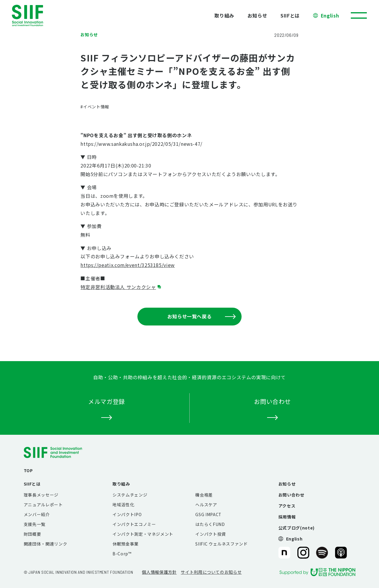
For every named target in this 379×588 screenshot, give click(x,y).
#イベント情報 (95, 107)
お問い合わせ (291, 495)
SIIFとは (290, 15)
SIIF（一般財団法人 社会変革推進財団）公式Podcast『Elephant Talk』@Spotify (322, 553)
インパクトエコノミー (134, 524)
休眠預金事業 (126, 544)
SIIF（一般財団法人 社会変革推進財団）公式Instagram (303, 553)
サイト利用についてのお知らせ (211, 572)
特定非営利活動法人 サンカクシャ (118, 287)
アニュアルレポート (43, 505)
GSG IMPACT (208, 514)
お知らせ (257, 15)
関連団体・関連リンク (45, 544)
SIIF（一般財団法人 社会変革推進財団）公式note (284, 553)
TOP (28, 470)
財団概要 (32, 534)
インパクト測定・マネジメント (143, 534)
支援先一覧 (35, 524)
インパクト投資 (210, 534)
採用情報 (287, 517)
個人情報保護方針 (159, 572)
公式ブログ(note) (296, 528)
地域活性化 (123, 505)
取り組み (224, 15)
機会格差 (204, 495)
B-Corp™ (122, 554)
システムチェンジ (130, 495)
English (330, 15)
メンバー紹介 (37, 514)
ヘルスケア (206, 505)
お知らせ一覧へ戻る (202, 316)
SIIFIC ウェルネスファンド (221, 544)
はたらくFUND (210, 524)
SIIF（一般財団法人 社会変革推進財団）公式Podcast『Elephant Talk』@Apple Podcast (341, 553)
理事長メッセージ (41, 495)
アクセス (287, 506)
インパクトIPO (127, 514)
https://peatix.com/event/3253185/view (128, 265)
